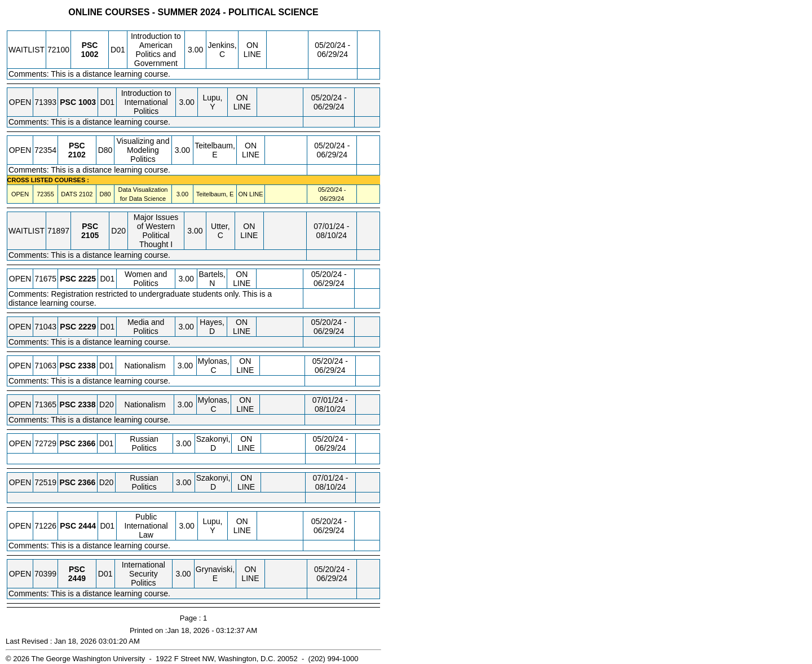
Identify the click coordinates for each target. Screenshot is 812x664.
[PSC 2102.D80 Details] (77, 155)
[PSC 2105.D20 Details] (90, 235)
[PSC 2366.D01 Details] (87, 443)
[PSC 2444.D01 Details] (87, 526)
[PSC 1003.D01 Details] (87, 102)
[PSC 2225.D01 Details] (87, 279)
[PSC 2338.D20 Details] (87, 404)
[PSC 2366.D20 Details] (87, 482)
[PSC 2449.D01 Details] (77, 578)
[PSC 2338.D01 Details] (87, 366)
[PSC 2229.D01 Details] (87, 327)
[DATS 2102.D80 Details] (86, 194)
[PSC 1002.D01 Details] (89, 54)
